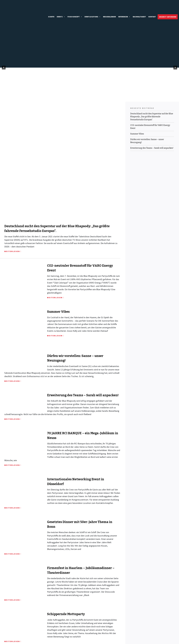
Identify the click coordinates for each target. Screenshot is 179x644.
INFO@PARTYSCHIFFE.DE (60, 629)
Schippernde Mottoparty (66, 551)
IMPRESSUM (147, 625)
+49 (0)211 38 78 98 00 (58, 626)
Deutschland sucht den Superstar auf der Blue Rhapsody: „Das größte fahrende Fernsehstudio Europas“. (152, 98)
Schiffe (51, 8)
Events (61, 8)
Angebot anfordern (168, 8)
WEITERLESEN (12, 194)
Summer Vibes (58, 254)
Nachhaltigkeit (139, 8)
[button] (4, 49)
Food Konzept (75, 8)
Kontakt (152, 8)
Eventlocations (93, 8)
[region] (89, 49)
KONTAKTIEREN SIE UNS (20, 623)
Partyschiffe (20, 641)
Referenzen (124, 8)
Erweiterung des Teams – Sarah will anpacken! (83, 332)
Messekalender (109, 8)
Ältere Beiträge (8, 594)
